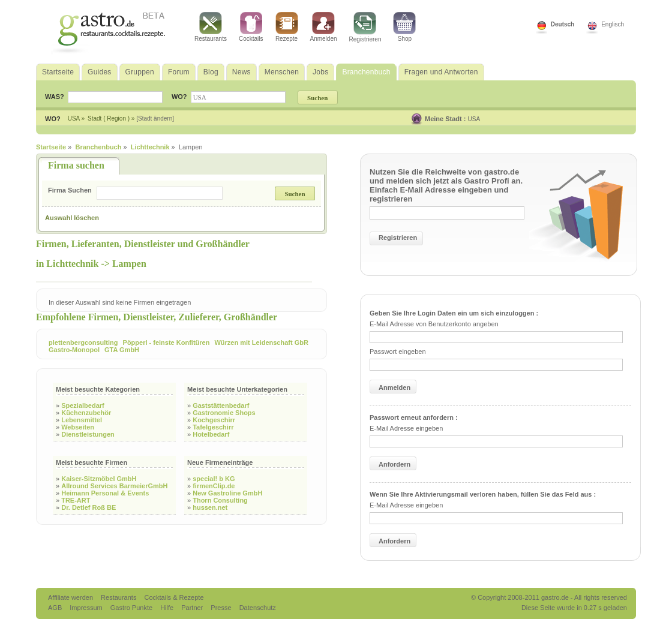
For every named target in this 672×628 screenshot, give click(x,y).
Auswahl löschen (72, 218)
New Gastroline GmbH (227, 493)
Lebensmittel (82, 420)
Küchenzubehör (86, 413)
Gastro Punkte (132, 608)
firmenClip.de (214, 486)
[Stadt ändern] (155, 118)
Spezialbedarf (83, 405)
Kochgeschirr (214, 420)
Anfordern (394, 464)
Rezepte (287, 27)
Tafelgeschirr (213, 427)
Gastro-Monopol (74, 350)
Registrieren (365, 27)
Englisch (613, 24)
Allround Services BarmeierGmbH (114, 486)
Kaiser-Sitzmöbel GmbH (99, 479)
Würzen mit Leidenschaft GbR (261, 342)
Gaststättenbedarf (221, 405)
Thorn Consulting (220, 500)
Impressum (87, 608)
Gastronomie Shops (224, 413)
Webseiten (78, 427)
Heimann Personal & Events (105, 493)
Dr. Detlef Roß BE (88, 507)
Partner (193, 608)
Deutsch (562, 24)
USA (474, 119)
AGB (56, 608)
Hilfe (168, 608)
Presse (221, 608)
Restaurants (211, 27)
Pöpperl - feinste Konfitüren (166, 342)
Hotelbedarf (211, 434)
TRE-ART (76, 500)
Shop (404, 27)
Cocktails (251, 27)
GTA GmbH (122, 350)
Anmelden (324, 27)
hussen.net (210, 507)
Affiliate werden (71, 597)
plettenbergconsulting (83, 342)
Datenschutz (258, 608)
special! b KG (214, 479)
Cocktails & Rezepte (174, 597)
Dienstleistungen (88, 434)
